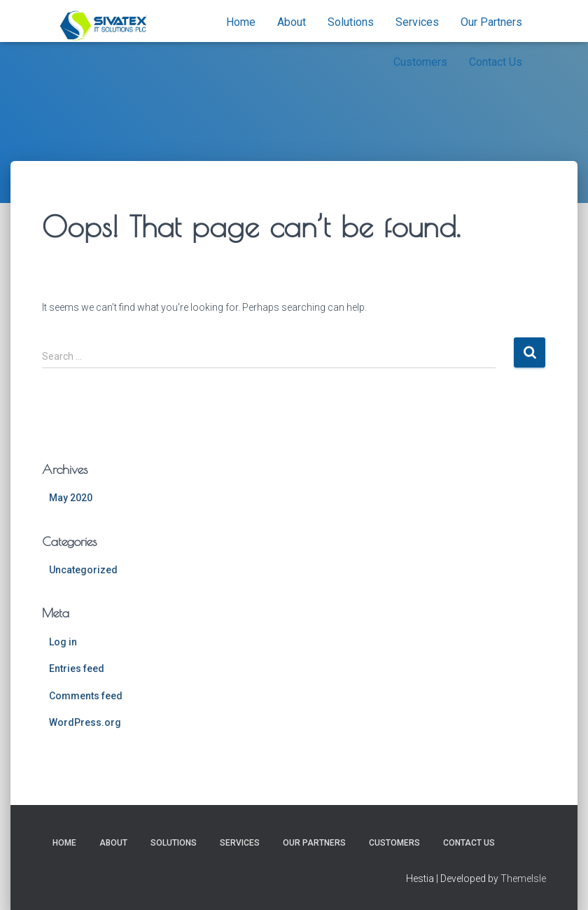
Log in (63, 642)
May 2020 (71, 498)
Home (241, 22)
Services (417, 22)
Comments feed (86, 696)
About (292, 22)
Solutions (351, 22)
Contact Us (496, 62)
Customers (420, 62)
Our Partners (491, 22)
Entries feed (77, 668)
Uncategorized (83, 570)
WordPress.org (85, 722)
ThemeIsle (523, 878)
